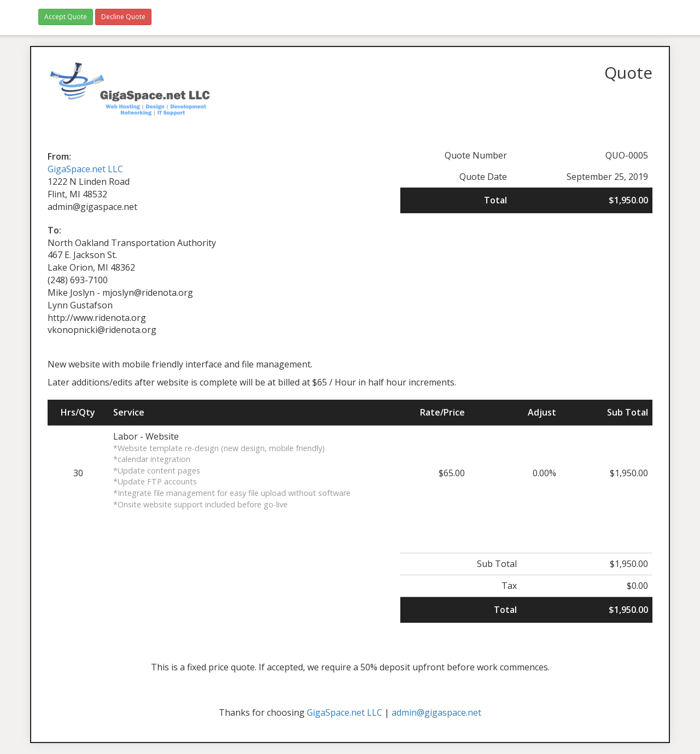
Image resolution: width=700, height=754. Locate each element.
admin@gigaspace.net (436, 712)
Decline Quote (123, 17)
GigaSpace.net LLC (85, 169)
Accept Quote (66, 17)
